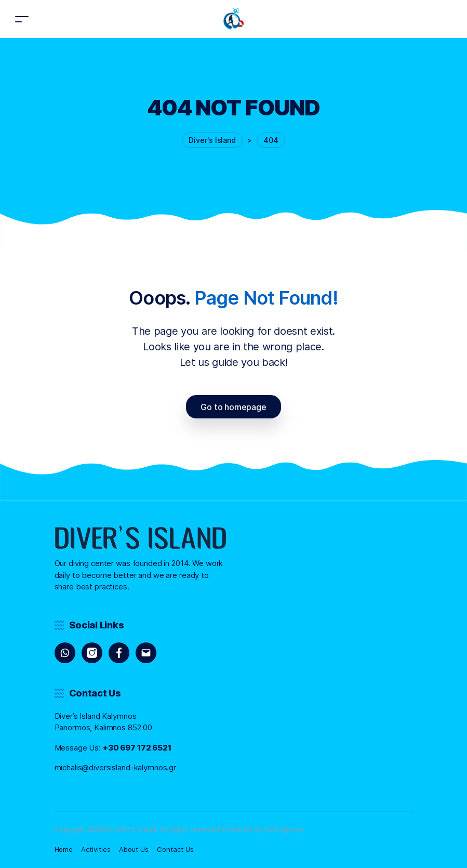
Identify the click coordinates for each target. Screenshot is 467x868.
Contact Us (175, 849)
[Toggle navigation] (22, 19)
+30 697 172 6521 (137, 748)
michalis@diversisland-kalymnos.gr (116, 767)
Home (64, 849)
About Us (134, 849)
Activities (96, 849)
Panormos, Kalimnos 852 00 (104, 727)
